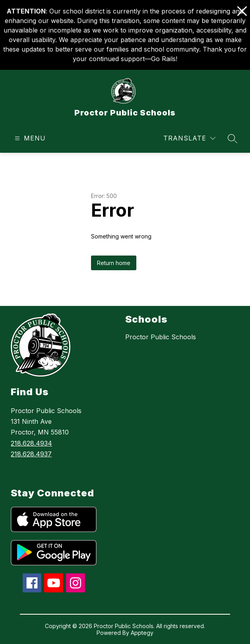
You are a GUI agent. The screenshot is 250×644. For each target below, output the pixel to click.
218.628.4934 (31, 443)
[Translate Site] (189, 138)
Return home (114, 263)
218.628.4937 (31, 454)
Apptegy (142, 633)
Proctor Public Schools (161, 337)
